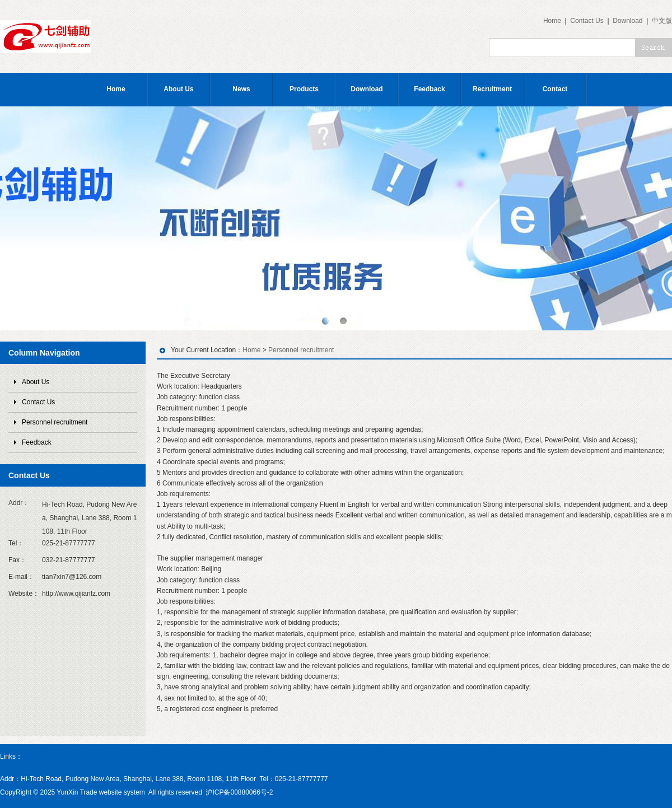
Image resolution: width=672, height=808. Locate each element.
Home (552, 21)
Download (627, 21)
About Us (178, 89)
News (241, 89)
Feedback (429, 89)
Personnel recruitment (55, 422)
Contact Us (587, 21)
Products (304, 89)
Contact (555, 89)
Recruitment (492, 89)
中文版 (662, 21)
